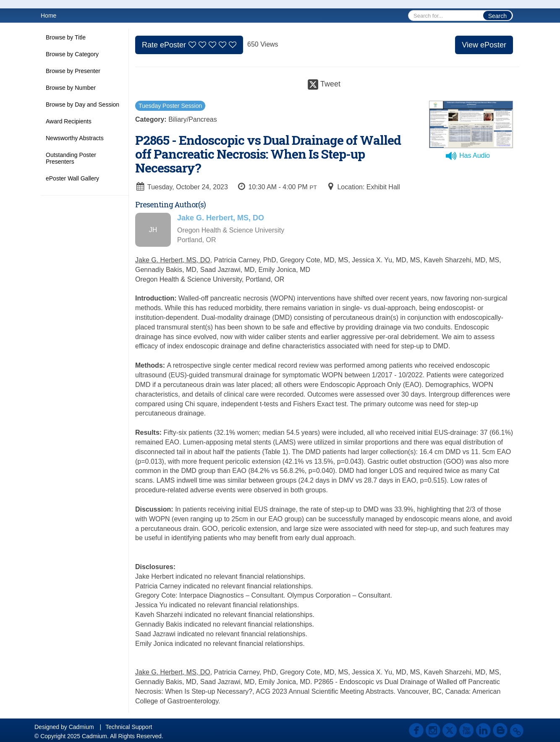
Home (48, 16)
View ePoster (484, 45)
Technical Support (129, 727)
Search (497, 16)
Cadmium (81, 727)
